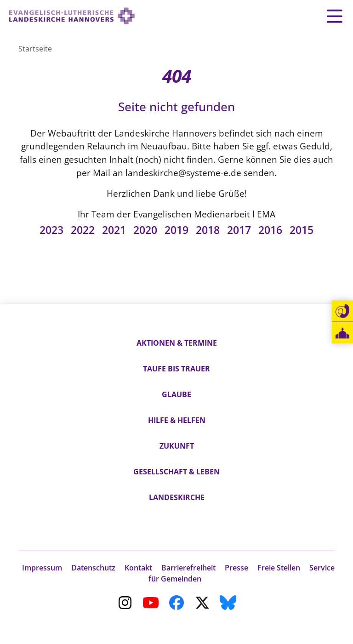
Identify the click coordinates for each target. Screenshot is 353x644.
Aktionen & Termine (177, 343)
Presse (236, 568)
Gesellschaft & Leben (176, 472)
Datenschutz (93, 568)
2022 (83, 230)
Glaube (176, 394)
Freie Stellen (279, 568)
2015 (302, 230)
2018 (208, 230)
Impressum (42, 568)
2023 (51, 230)
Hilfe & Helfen (177, 420)
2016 (270, 230)
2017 (239, 230)
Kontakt (138, 568)
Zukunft (177, 446)
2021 (114, 230)
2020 (145, 230)
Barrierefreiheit (188, 568)
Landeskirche (177, 497)
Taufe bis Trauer (176, 369)
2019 (176, 230)
